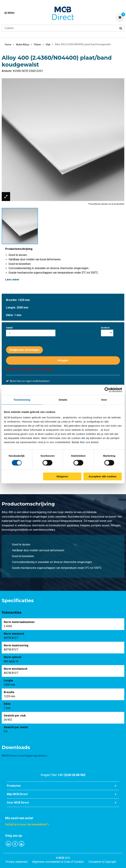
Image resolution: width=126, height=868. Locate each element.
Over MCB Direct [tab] (18, 803)
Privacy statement (17, 862)
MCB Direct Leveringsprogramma (24, 756)
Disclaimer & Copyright (102, 862)
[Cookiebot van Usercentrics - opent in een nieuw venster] (107, 390)
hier (83, 442)
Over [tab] (104, 400)
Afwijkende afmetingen (24, 350)
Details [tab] (63, 400)
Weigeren (62, 476)
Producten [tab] (14, 786)
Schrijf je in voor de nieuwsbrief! (26, 824)
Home (8, 45)
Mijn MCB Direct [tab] (17, 794)
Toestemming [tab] (22, 400)
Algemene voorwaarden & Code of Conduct (58, 862)
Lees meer (12, 280)
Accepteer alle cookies (103, 476)
